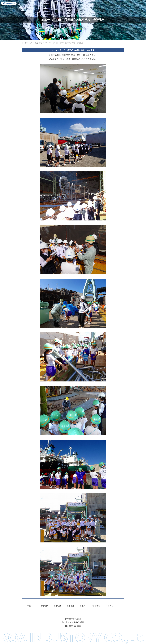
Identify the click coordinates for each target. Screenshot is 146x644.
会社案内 (44, 606)
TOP (29, 606)
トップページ (27, 43)
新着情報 (39, 43)
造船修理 (70, 606)
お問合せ (109, 606)
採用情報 (96, 606)
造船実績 (57, 606)
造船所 (82, 606)
